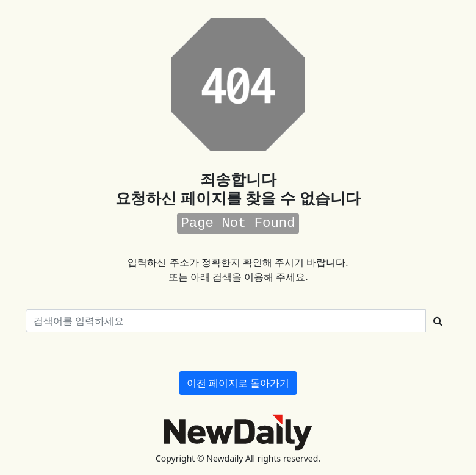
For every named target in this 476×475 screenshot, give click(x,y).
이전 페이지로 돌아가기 (238, 383)
